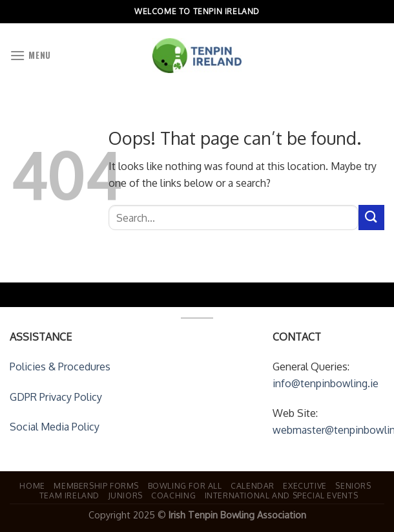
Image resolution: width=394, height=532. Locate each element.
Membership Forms (96, 485)
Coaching (173, 495)
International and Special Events (282, 495)
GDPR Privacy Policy (56, 397)
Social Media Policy (55, 427)
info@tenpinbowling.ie (326, 383)
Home (32, 485)
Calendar (253, 485)
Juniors (126, 495)
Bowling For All (185, 485)
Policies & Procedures (60, 367)
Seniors (353, 485)
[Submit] (371, 218)
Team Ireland (69, 495)
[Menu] (30, 55)
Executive (305, 485)
